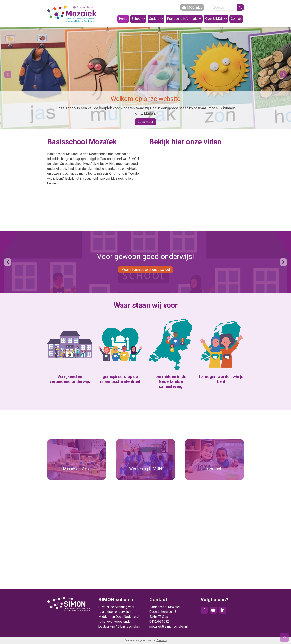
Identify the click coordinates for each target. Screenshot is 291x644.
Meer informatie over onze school (146, 270)
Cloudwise (162, 640)
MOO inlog (195, 7)
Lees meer (145, 122)
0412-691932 (159, 622)
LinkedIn (223, 610)
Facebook (204, 610)
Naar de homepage (72, 14)
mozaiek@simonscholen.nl (169, 626)
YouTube (213, 610)
